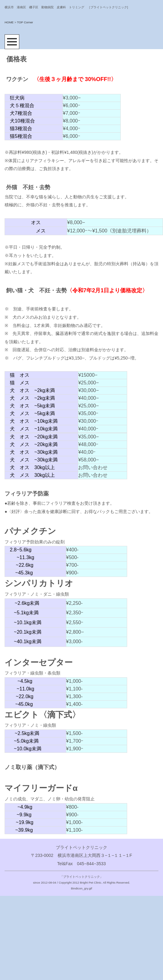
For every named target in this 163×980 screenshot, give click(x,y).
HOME (9, 22)
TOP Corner (25, 22)
